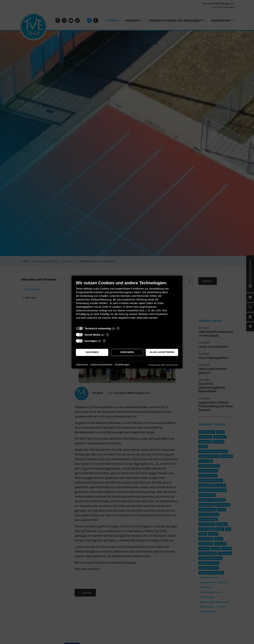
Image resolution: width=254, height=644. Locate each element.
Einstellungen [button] (122, 365)
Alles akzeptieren (162, 352)
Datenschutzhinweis (101, 365)
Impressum (82, 365)
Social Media (92, 335)
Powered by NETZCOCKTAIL (163, 365)
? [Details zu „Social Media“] (107, 335)
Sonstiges (91, 341)
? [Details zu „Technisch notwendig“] (118, 328)
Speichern (127, 352)
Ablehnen (92, 352)
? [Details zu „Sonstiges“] (104, 341)
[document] (127, 302)
